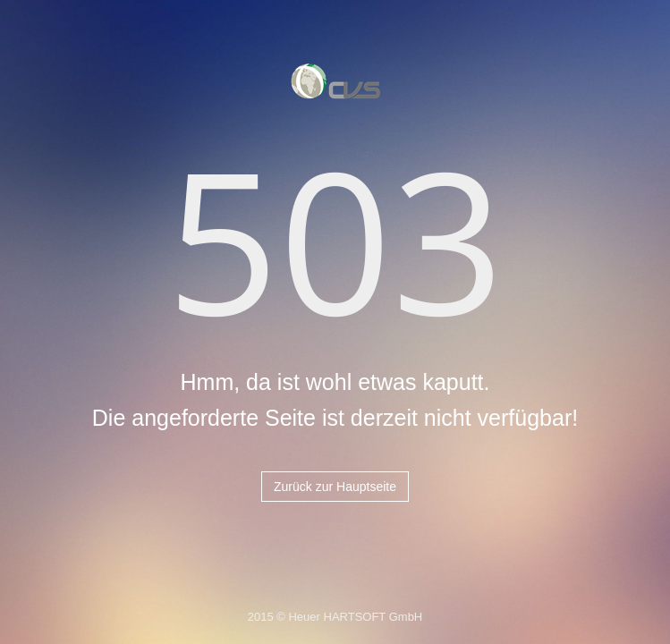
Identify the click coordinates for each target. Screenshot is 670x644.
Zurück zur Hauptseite (335, 487)
